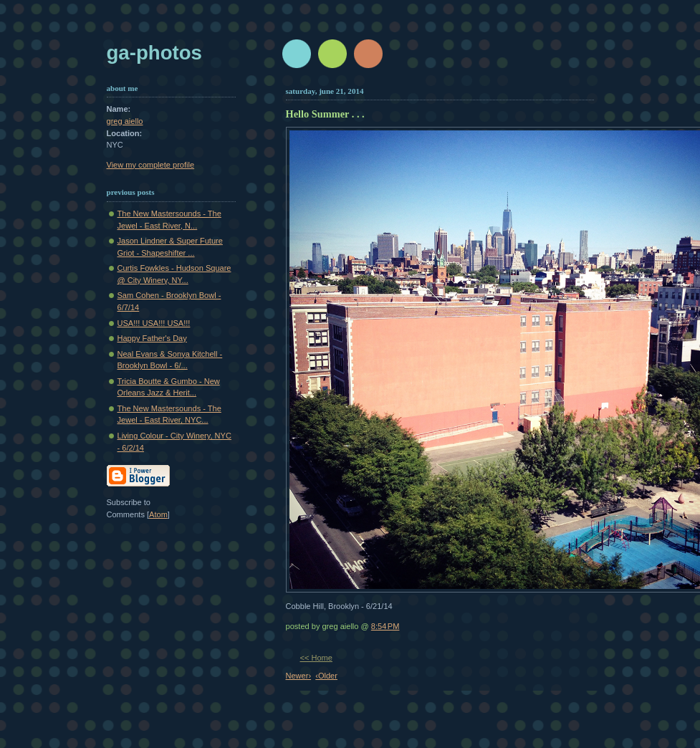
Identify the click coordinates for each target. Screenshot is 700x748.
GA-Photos (154, 53)
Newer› (299, 676)
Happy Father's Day (152, 338)
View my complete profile (151, 165)
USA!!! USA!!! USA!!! (154, 323)
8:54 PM (385, 626)
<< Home (316, 658)
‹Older (326, 676)
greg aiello (125, 121)
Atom (158, 514)
